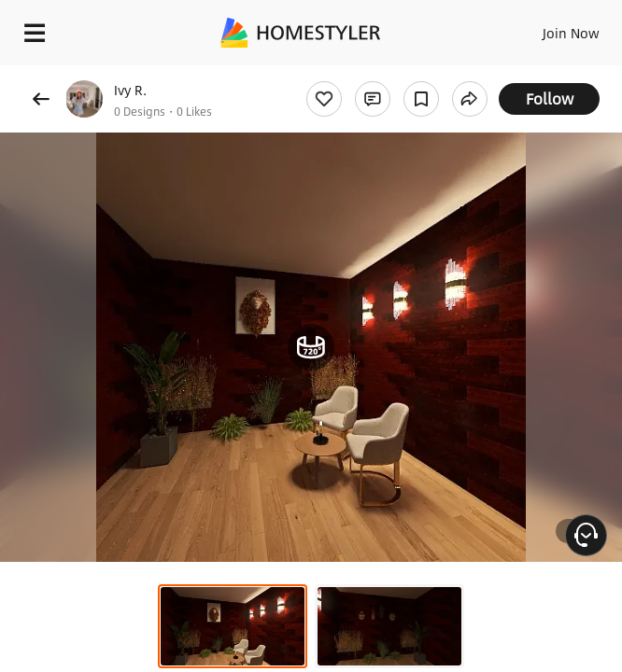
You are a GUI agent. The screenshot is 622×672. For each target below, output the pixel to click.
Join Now (571, 33)
